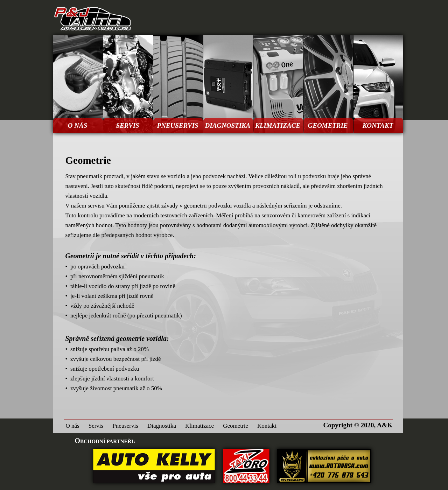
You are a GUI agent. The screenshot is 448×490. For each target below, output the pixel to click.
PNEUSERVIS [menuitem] (178, 125)
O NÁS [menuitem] (78, 125)
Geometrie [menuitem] (236, 426)
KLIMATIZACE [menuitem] (278, 125)
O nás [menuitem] (73, 426)
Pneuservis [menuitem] (125, 426)
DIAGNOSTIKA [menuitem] (228, 125)
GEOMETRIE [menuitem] (328, 125)
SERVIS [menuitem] (127, 125)
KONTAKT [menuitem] (378, 125)
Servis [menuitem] (96, 426)
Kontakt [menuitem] (267, 426)
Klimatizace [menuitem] (199, 426)
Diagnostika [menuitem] (162, 426)
